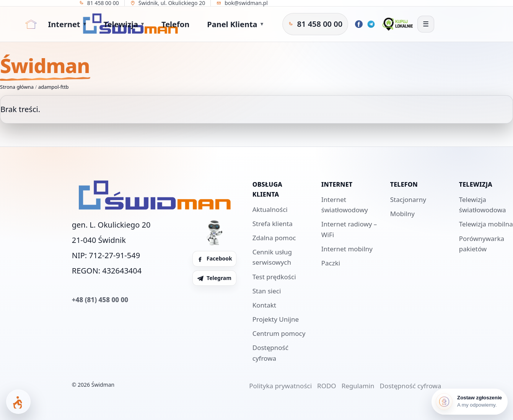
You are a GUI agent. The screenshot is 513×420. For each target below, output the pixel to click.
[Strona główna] (31, 24)
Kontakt (264, 305)
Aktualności (270, 209)
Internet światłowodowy (345, 205)
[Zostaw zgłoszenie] (470, 402)
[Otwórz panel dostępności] (18, 402)
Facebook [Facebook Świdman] (214, 258)
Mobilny (402, 214)
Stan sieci (267, 291)
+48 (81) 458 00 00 (100, 300)
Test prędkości (274, 277)
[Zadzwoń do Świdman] (315, 24)
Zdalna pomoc (274, 238)
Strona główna (17, 87)
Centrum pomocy (279, 333)
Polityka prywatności (280, 386)
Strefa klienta (273, 224)
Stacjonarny (408, 199)
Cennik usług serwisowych (272, 257)
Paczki (331, 263)
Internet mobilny (347, 249)
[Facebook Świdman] (359, 24)
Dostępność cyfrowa (270, 353)
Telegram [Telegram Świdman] (214, 278)
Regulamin (358, 386)
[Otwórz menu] (426, 24)
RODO (327, 386)
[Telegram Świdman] (371, 24)
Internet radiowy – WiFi (349, 229)
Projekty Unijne (276, 319)
